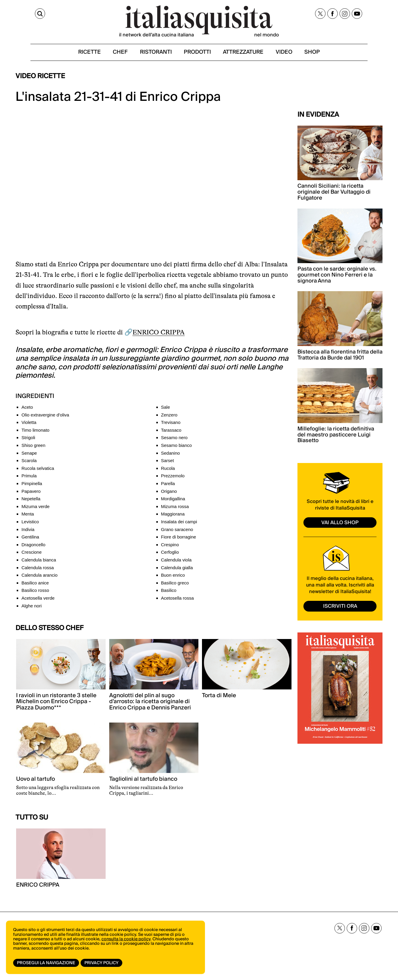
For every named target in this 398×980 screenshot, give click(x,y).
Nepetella (31, 502)
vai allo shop (340, 526)
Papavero (31, 494)
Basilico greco (175, 586)
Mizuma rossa (175, 510)
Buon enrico (173, 579)
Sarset (168, 464)
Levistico (30, 525)
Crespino (170, 548)
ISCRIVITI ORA (340, 610)
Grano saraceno (177, 533)
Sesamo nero (174, 441)
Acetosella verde (38, 602)
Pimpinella (32, 487)
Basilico (169, 594)
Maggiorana (173, 517)
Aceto (27, 411)
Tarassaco (171, 434)
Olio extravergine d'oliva (45, 418)
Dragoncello (33, 548)
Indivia (28, 533)
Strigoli (28, 441)
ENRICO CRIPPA (159, 336)
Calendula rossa (38, 571)
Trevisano (171, 426)
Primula (29, 479)
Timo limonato (36, 434)
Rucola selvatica (38, 472)
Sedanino (171, 456)
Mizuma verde (36, 510)
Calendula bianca (39, 563)
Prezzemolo (173, 479)
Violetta (29, 426)
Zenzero (169, 418)
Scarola (29, 464)
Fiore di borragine (179, 540)
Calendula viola (176, 563)
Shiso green (33, 449)
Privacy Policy (102, 963)
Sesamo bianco (176, 449)
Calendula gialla (177, 571)
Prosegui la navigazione (46, 963)
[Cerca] (21, 14)
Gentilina (30, 540)
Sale (166, 411)
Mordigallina (173, 502)
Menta (28, 517)
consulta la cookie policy (126, 941)
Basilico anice (35, 586)
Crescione (32, 556)
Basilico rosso (35, 594)
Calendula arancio (40, 579)
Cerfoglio (170, 556)
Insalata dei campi (179, 525)
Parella (168, 487)
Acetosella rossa (178, 602)
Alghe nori (32, 609)
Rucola (168, 472)
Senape (29, 456)
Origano (169, 494)
